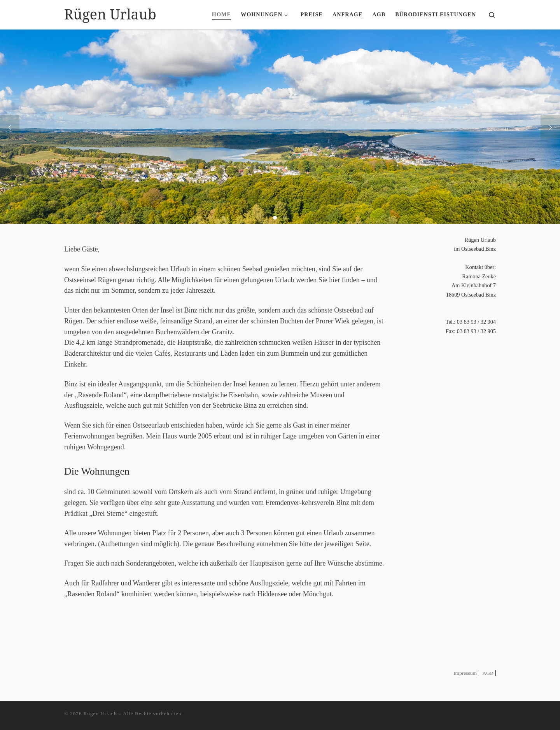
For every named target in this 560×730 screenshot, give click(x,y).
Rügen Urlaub (100, 713)
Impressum (465, 673)
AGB (488, 673)
